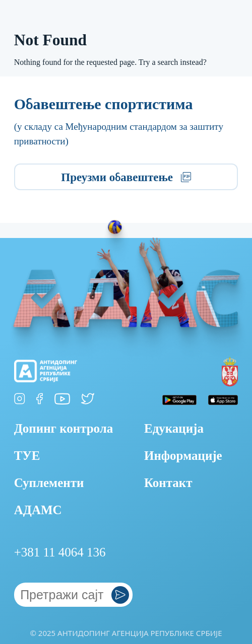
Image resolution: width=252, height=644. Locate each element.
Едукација (174, 428)
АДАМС (38, 510)
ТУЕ (27, 456)
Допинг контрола (64, 428)
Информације (183, 456)
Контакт (168, 483)
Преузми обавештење (126, 177)
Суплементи (49, 483)
